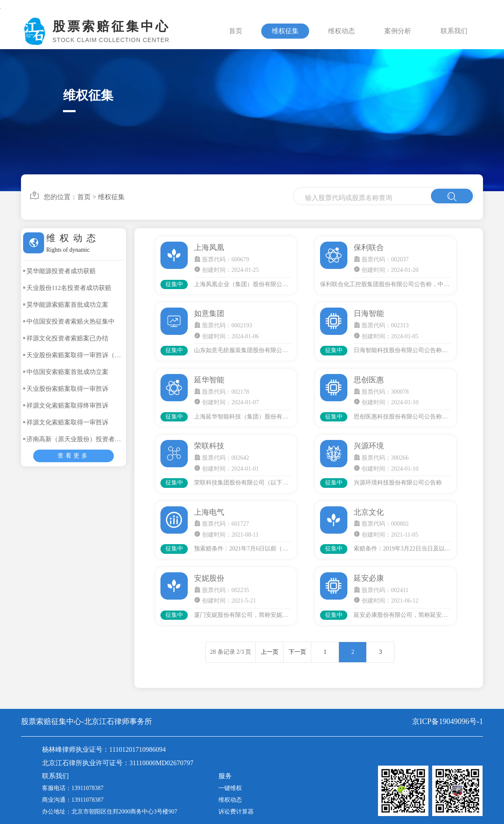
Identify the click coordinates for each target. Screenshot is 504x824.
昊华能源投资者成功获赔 (61, 271)
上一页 (270, 652)
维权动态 (341, 31)
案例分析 (398, 31)
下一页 (297, 652)
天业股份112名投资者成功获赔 (69, 288)
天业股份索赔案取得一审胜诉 (67, 389)
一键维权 (230, 788)
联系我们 (454, 31)
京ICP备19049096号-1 (448, 721)
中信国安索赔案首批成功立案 (67, 372)
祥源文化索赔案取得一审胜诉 (67, 422)
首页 (236, 31)
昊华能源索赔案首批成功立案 (67, 305)
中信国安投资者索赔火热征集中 (71, 321)
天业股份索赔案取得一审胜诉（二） (77, 355)
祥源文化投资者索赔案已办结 (67, 338)
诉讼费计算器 (236, 812)
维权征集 (285, 31)
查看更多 (73, 456)
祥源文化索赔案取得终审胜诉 (67, 405)
